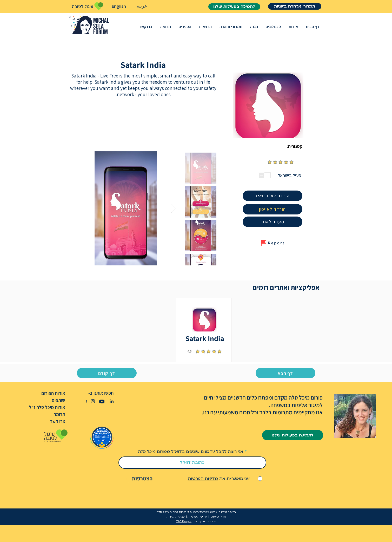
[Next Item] (174, 208)
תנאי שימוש (218, 517)
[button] (293, 27)
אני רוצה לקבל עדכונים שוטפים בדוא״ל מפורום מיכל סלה (191, 452)
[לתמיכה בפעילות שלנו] (234, 7)
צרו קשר (58, 421)
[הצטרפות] (142, 479)
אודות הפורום (53, 393)
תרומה (59, 414)
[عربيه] (142, 6)
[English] (119, 7)
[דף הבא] (285, 373)
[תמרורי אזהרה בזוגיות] (295, 6)
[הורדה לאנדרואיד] (273, 196)
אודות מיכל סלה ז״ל (47, 407)
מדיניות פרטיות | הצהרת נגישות (187, 517)
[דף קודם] (107, 373)
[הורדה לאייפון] (273, 209)
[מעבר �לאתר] (273, 222)
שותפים (58, 400)
